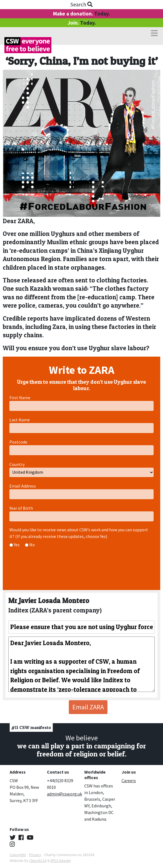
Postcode (18, 442)
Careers (129, 781)
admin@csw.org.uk (65, 794)
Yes (17, 545)
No (32, 545)
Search (81, 4)
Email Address (23, 486)
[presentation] (51, 568)
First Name (20, 398)
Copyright (18, 855)
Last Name (20, 420)
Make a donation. (81, 14)
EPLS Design (61, 861)
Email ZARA (88, 707)
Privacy (35, 855)
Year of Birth (21, 508)
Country (17, 464)
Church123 (38, 861)
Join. (82, 23)
